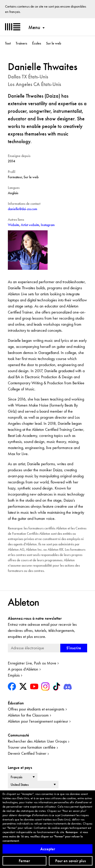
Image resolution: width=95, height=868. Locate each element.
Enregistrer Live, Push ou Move (32, 663)
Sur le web (54, 43)
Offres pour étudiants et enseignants (36, 709)
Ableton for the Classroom (28, 715)
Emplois (14, 675)
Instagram (48, 225)
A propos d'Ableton (23, 669)
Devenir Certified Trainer (27, 753)
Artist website (30, 225)
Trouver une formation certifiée (32, 747)
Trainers (21, 43)
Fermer (24, 861)
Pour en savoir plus (71, 861)
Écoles (37, 43)
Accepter (48, 849)
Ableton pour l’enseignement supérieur (38, 721)
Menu (34, 27)
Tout (8, 43)
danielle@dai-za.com (23, 209)
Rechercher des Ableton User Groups (37, 741)
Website (14, 225)
